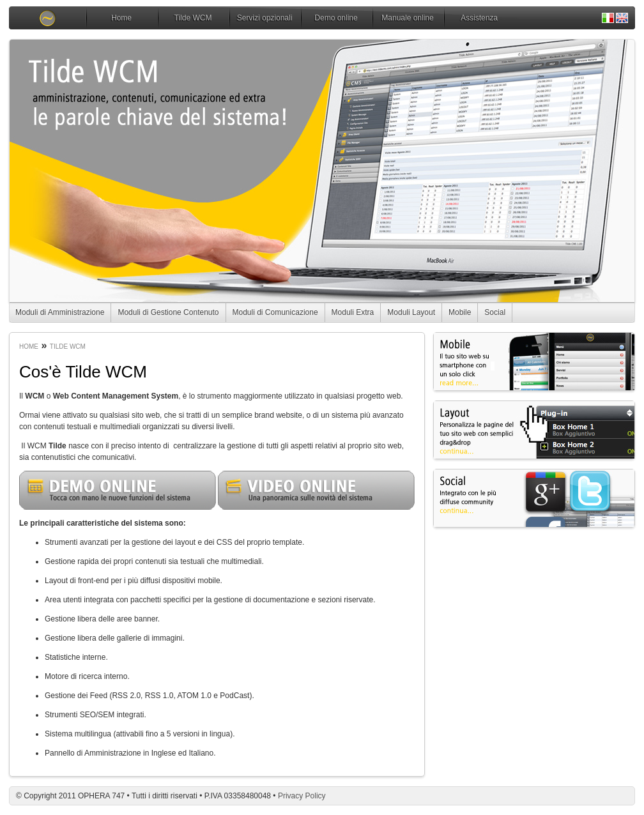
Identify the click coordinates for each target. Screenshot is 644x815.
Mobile (460, 312)
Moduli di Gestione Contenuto (168, 312)
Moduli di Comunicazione (275, 312)
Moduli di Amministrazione (60, 312)
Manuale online (407, 18)
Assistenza (479, 18)
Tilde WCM (193, 18)
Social (495, 312)
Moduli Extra (353, 312)
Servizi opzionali (265, 18)
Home (121, 18)
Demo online (336, 18)
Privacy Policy (302, 796)
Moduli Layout (411, 312)
